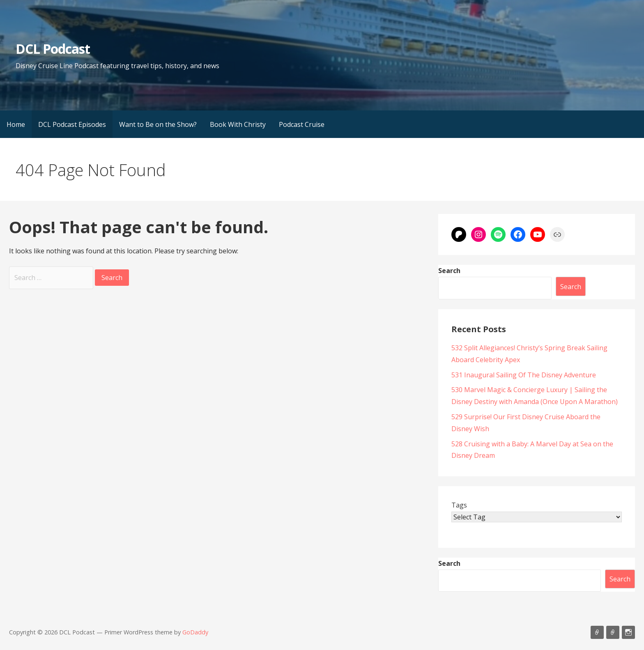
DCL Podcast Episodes (72, 124)
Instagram (628, 632)
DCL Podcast (53, 49)
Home (16, 124)
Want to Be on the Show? (158, 124)
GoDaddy (195, 632)
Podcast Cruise (302, 124)
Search (449, 271)
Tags (459, 505)
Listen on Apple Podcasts (597, 632)
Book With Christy (238, 124)
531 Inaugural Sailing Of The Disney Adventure (524, 375)
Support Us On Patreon (613, 632)
